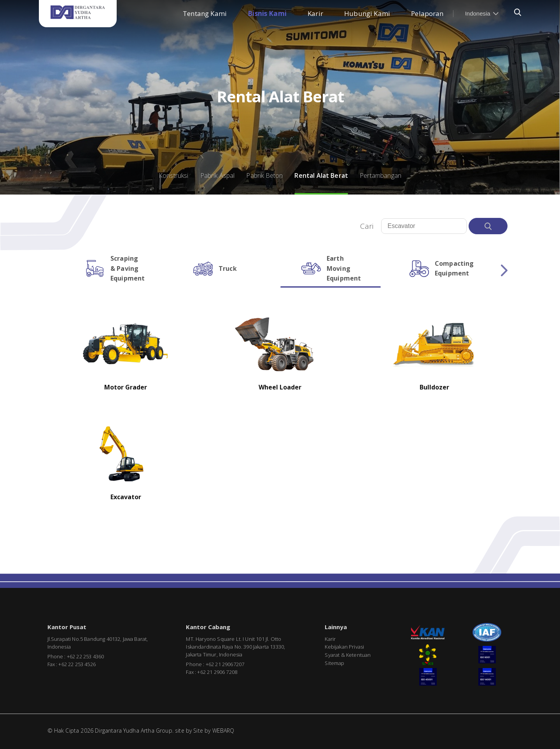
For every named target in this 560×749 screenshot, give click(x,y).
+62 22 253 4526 (77, 664)
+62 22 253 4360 (85, 656)
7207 (239, 664)
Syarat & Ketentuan (348, 655)
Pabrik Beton (264, 175)
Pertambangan (381, 175)
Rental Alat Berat (321, 175)
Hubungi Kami (367, 13)
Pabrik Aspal (218, 175)
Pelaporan (427, 13)
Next (504, 270)
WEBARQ (223, 731)
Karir (315, 13)
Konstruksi (174, 175)
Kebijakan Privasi (344, 647)
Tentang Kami (205, 13)
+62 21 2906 (220, 664)
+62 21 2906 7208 (217, 672)
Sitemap (334, 663)
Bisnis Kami (267, 13)
